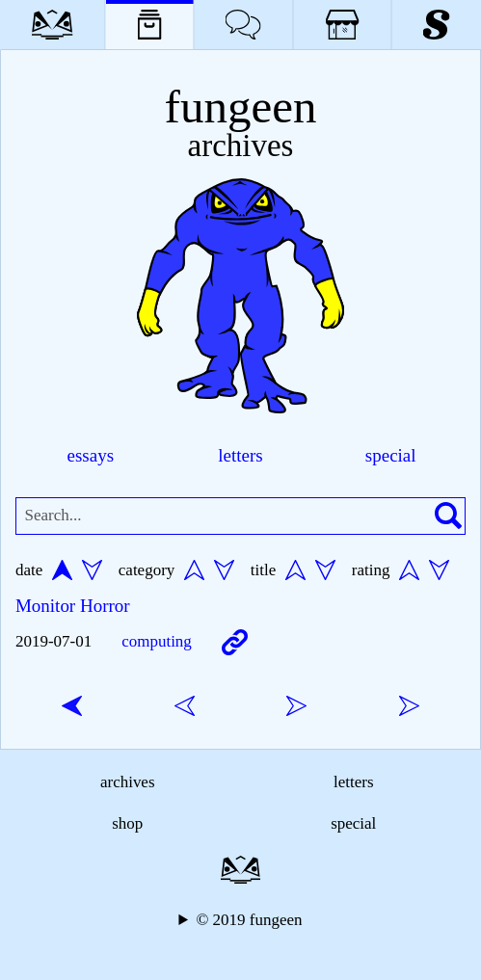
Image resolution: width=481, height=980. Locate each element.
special (391, 455)
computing (157, 641)
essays (91, 455)
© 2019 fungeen (249, 920)
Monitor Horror (73, 606)
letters (240, 455)
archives (128, 782)
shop (127, 823)
